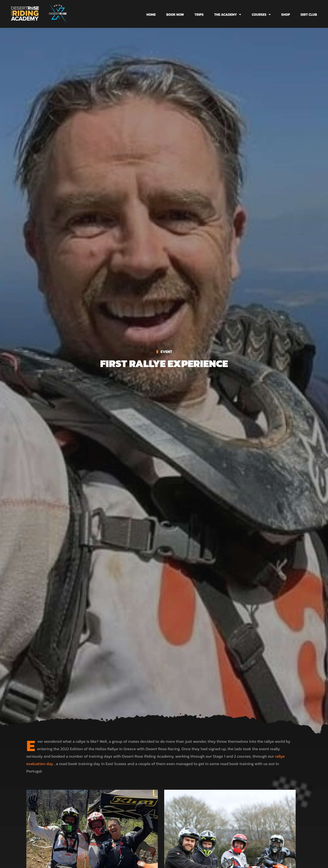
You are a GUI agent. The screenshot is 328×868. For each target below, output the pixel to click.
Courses (261, 14)
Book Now (175, 14)
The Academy (228, 14)
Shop (286, 14)
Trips (199, 14)
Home (151, 14)
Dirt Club (309, 14)
